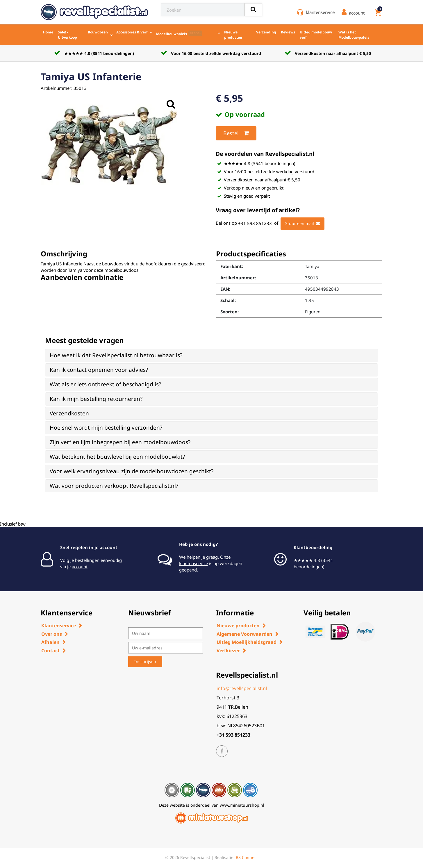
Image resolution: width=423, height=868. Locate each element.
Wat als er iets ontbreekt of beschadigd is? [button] (105, 384)
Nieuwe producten (233, 35)
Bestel (236, 133)
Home (48, 32)
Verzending (266, 32)
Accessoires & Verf (132, 32)
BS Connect (247, 857)
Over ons (52, 634)
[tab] (212, 355)
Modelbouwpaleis (179, 33)
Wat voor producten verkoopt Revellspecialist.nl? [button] (114, 486)
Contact (50, 651)
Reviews (288, 32)
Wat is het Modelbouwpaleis (354, 35)
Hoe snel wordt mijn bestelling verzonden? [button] (106, 428)
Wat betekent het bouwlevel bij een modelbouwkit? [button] (117, 457)
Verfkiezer (228, 651)
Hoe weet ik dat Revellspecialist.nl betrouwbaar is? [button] (116, 355)
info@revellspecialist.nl (242, 688)
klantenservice (320, 12)
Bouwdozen (98, 32)
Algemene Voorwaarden (244, 634)
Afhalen (50, 642)
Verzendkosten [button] (69, 413)
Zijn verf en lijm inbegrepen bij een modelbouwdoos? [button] (120, 442)
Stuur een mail (303, 224)
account (80, 567)
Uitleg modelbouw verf (316, 35)
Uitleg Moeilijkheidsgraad (247, 642)
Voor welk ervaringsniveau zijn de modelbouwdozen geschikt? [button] (132, 471)
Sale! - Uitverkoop (67, 35)
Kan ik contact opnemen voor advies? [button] (99, 370)
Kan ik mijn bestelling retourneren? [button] (96, 399)
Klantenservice (59, 626)
